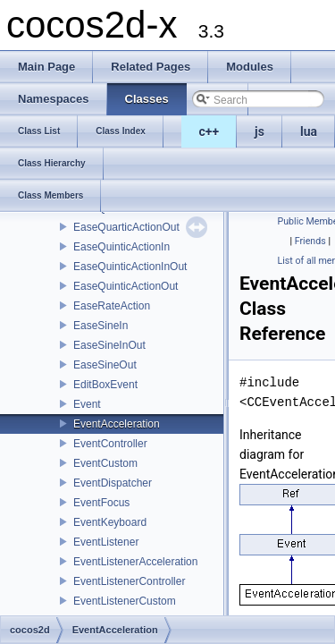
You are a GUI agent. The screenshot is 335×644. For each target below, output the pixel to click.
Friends (310, 241)
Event (87, 404)
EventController (110, 444)
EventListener (106, 542)
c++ (209, 131)
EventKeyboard (110, 522)
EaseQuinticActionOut (126, 286)
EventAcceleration (117, 424)
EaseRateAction (112, 306)
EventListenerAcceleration (135, 562)
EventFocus (101, 503)
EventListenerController (129, 581)
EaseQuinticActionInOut (130, 267)
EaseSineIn (100, 326)
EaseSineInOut (109, 345)
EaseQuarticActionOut (126, 227)
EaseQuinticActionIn (121, 247)
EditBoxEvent (105, 385)
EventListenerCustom (125, 601)
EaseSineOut (105, 365)
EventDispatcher (113, 483)
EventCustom (105, 463)
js (260, 131)
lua (309, 131)
